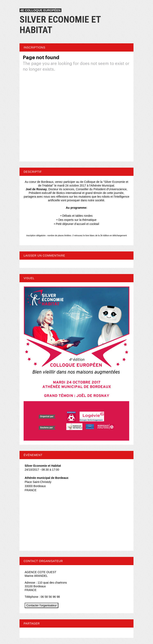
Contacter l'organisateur (41, 605)
